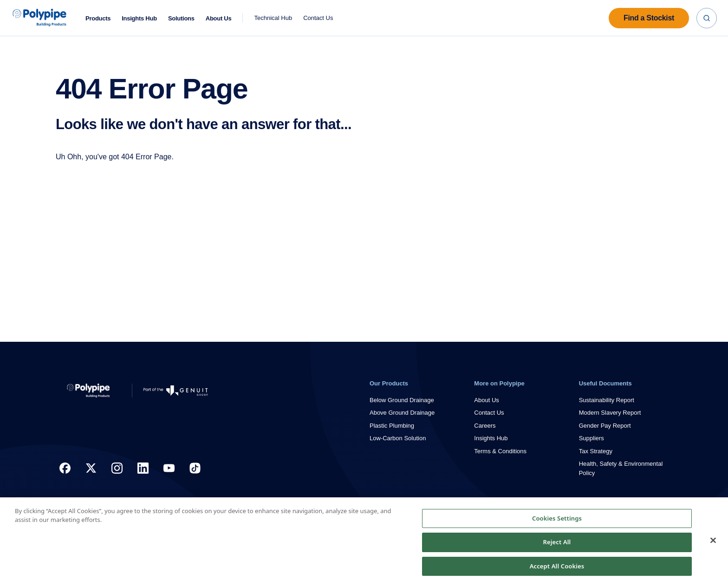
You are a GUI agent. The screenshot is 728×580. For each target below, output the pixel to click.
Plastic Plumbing (392, 426)
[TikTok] (195, 468)
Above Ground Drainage (402, 413)
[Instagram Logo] (117, 468)
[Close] (713, 548)
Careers (485, 426)
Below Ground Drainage (402, 400)
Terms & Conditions (500, 451)
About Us (219, 19)
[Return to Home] (88, 391)
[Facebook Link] (65, 468)
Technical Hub (273, 18)
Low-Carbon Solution (398, 438)
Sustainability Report (607, 400)
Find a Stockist (649, 18)
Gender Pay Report (605, 426)
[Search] (707, 18)
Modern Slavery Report (610, 413)
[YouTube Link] (169, 468)
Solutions (181, 19)
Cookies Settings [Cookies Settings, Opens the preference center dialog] (557, 527)
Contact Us (318, 18)
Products (98, 19)
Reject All (557, 550)
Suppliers (591, 438)
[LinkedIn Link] (143, 468)
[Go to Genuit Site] (176, 391)
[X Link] (91, 468)
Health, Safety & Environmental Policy (621, 468)
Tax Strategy (596, 451)
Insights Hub (139, 19)
